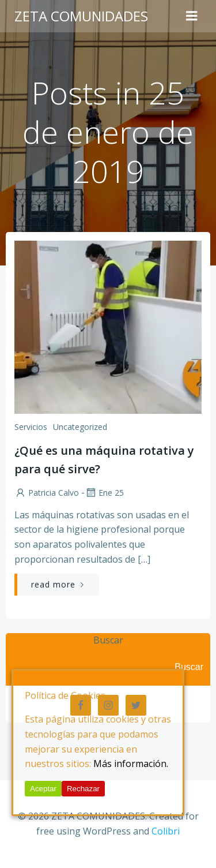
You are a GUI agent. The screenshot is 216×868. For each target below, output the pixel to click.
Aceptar (43, 789)
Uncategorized (80, 427)
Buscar (108, 640)
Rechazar (83, 789)
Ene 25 (104, 493)
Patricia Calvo (47, 493)
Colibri (166, 831)
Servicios (31, 427)
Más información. (131, 764)
